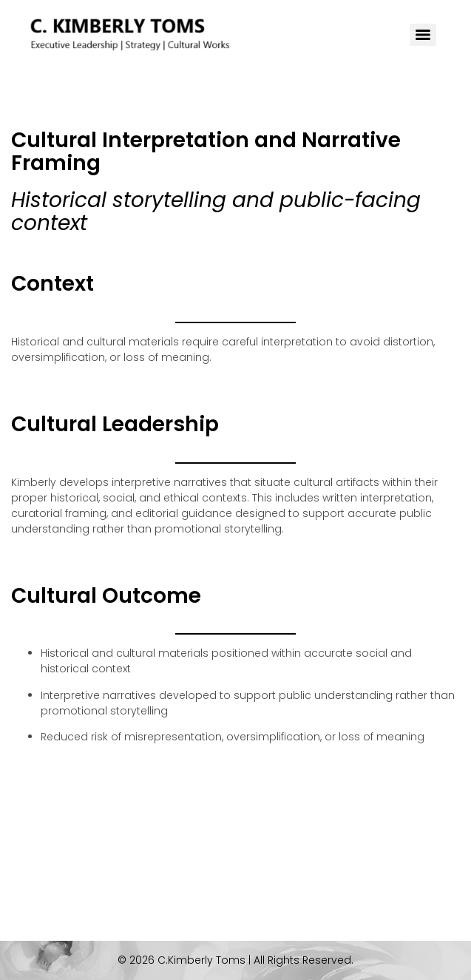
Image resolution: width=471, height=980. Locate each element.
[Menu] (423, 35)
